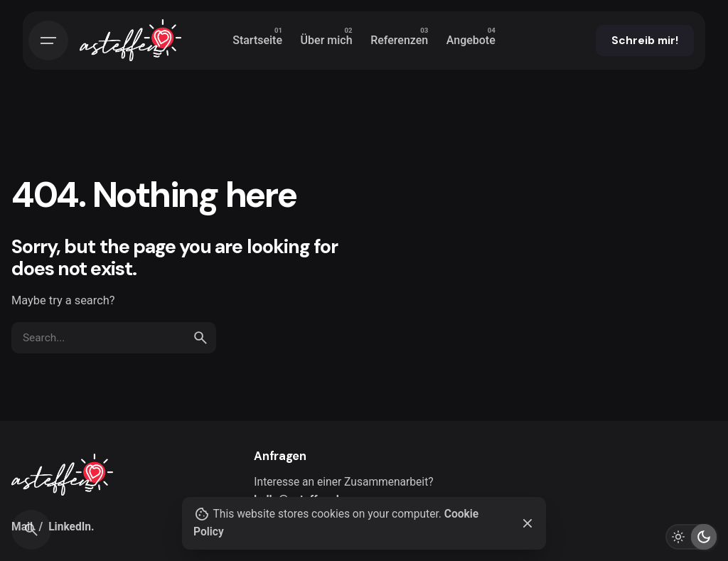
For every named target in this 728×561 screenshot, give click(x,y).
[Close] (528, 523)
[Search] (31, 530)
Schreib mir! (645, 41)
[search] (200, 338)
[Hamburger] (48, 41)
